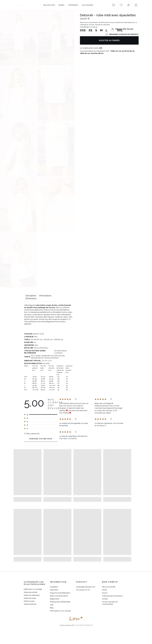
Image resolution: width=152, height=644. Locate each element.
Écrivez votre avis (41, 440)
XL (112, 32)
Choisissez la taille (89, 29)
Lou (15, 13)
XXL (120, 32)
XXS (83, 32)
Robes (22, 13)
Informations (45, 296)
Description (31, 296)
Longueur (31, 13)
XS (90, 32)
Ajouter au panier (109, 42)
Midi (39, 13)
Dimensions (31, 298)
